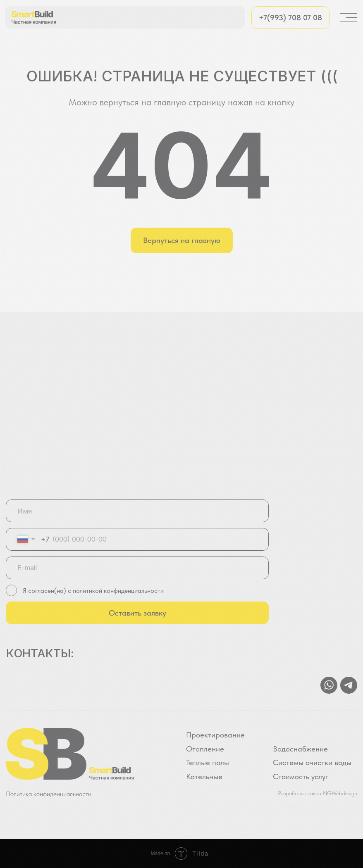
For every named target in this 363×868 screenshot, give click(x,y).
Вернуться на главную (182, 240)
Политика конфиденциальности (49, 794)
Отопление (205, 749)
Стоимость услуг (301, 776)
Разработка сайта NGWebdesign (318, 793)
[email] (137, 568)
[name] (137, 511)
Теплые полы (208, 762)
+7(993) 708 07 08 (290, 18)
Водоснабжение (300, 749)
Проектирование (215, 735)
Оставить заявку (137, 613)
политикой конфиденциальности (117, 590)
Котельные (204, 776)
